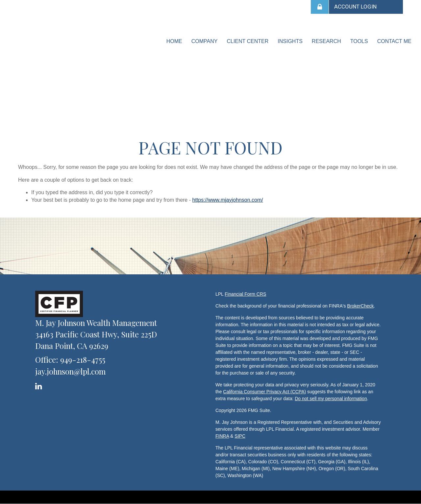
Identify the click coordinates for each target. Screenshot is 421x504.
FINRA (222, 436)
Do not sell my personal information (331, 399)
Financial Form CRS (245, 294)
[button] (205, 41)
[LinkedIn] (40, 385)
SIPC (240, 436)
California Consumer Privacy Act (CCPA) (264, 392)
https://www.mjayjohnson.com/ (227, 200)
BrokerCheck (360, 306)
